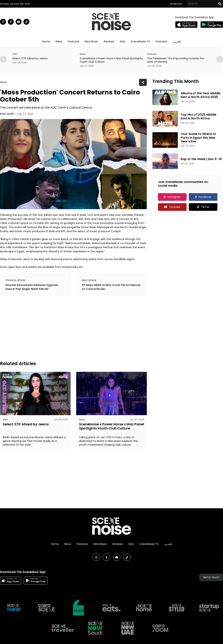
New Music (92, 41)
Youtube (175, 207)
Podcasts (161, 41)
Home (46, 41)
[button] (220, 59)
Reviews (109, 41)
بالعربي (177, 41)
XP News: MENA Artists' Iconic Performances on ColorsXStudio (111, 287)
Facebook (205, 197)
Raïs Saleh (7, 114)
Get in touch (211, 577)
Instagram (174, 197)
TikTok (205, 207)
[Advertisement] (50, 328)
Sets (122, 41)
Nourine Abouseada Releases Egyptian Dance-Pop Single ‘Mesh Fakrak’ (32, 287)
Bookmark (176, 4)
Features (73, 41)
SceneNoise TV (140, 41)
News (59, 41)
